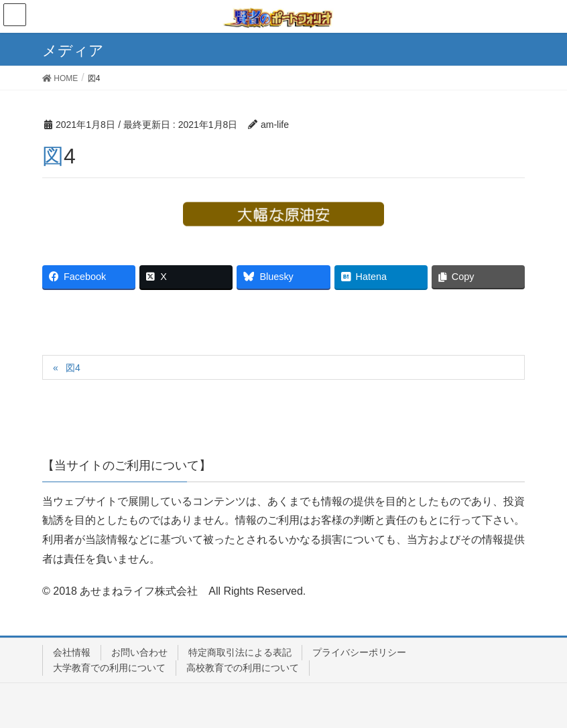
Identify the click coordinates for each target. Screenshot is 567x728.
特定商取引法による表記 (240, 652)
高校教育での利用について (243, 668)
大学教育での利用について (109, 668)
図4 (73, 368)
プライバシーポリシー (359, 652)
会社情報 (72, 652)
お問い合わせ (139, 652)
